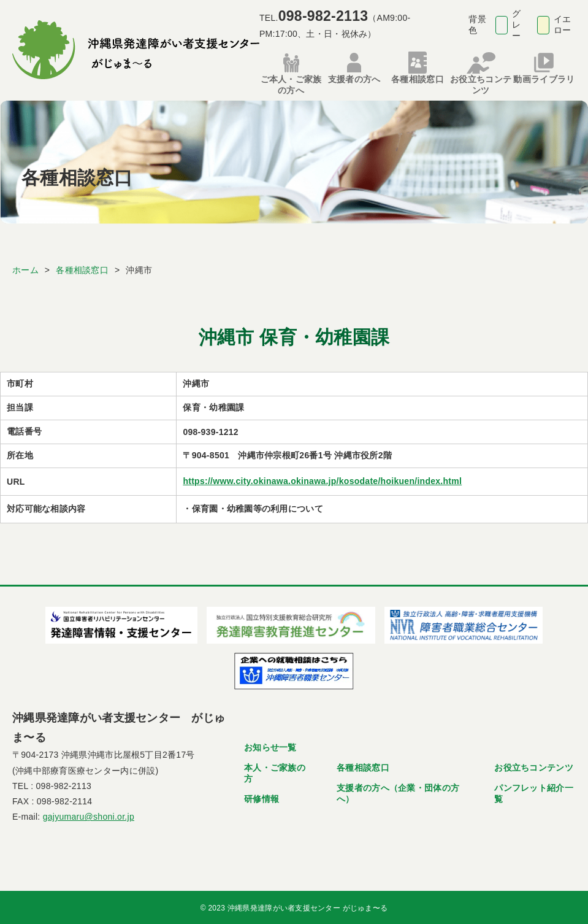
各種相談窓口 (363, 765)
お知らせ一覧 (270, 745)
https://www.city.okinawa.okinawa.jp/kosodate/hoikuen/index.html (322, 479)
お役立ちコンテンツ (534, 765)
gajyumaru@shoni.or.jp (89, 815)
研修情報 (262, 796)
